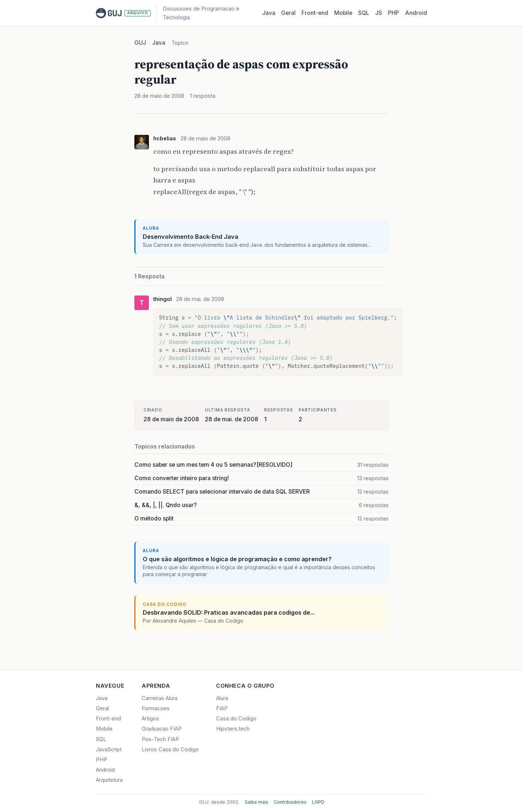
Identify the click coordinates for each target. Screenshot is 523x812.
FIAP (222, 708)
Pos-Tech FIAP (160, 739)
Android (416, 13)
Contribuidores (290, 802)
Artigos (150, 719)
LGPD (318, 802)
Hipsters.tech (233, 729)
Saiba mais (257, 802)
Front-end (108, 719)
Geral (288, 13)
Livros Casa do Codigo (170, 749)
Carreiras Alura (160, 698)
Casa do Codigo (236, 719)
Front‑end (315, 13)
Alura (222, 698)
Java (269, 13)
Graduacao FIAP (162, 729)
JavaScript (109, 749)
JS (379, 13)
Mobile (343, 13)
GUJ (140, 43)
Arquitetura (109, 780)
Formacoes (156, 708)
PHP (394, 13)
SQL (364, 13)
